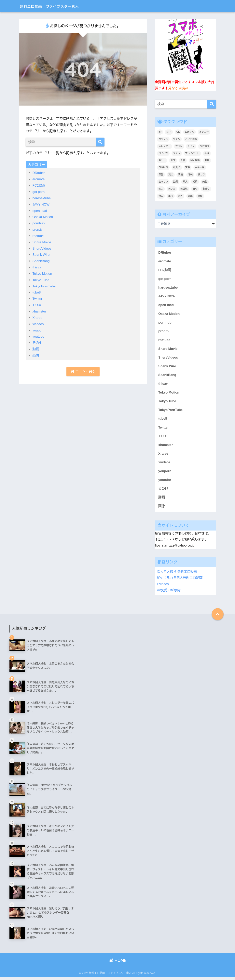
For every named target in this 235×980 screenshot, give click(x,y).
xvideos (38, 321)
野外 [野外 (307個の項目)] (180, 196)
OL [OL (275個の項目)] (178, 132)
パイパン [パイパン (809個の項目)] (163, 153)
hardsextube (42, 198)
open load (40, 210)
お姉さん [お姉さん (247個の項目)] (189, 132)
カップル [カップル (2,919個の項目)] (163, 139)
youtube (38, 334)
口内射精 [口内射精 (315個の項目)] (163, 167)
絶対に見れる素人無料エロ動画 (180, 581)
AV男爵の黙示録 (169, 593)
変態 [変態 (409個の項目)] (187, 167)
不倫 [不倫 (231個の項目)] (207, 153)
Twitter (37, 297)
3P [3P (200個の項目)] (160, 132)
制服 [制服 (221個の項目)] (207, 160)
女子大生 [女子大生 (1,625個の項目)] (200, 167)
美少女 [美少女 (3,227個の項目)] (172, 189)
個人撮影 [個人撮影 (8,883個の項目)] (195, 160)
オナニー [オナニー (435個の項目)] (204, 132)
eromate (39, 179)
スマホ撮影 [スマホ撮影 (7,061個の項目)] (191, 139)
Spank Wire (41, 253)
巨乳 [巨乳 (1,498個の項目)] (161, 175)
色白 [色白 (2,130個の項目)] (161, 196)
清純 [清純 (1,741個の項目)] (190, 175)
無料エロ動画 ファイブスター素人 (58, 6)
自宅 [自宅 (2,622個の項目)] (195, 189)
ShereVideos (42, 247)
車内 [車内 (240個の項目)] (171, 196)
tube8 (37, 291)
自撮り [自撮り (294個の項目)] (206, 189)
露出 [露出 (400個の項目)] (190, 196)
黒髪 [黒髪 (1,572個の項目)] (200, 196)
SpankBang (41, 260)
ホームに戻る (83, 369)
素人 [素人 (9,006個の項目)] (185, 182)
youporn (38, 328)
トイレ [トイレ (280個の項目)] (191, 146)
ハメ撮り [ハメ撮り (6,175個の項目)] (204, 146)
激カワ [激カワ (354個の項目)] (201, 175)
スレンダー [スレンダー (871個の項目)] (164, 146)
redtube (38, 235)
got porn (39, 191)
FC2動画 (39, 185)
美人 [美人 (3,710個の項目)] (161, 189)
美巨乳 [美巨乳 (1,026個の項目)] (184, 189)
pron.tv (37, 229)
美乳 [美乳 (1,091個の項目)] (205, 182)
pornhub (39, 222)
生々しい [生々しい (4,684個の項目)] (163, 182)
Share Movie (42, 241)
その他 (37, 340)
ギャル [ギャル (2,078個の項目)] (177, 139)
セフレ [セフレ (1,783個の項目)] (179, 146)
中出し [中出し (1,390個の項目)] (162, 160)
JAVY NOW (41, 204)
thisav (37, 266)
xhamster (39, 309)
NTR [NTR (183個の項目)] (169, 132)
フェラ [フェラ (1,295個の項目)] (177, 153)
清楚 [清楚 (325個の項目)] (180, 175)
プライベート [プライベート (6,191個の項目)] (192, 153)
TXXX (37, 303)
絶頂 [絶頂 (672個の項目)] (195, 182)
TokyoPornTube (44, 284)
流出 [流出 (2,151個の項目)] (171, 175)
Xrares (37, 315)
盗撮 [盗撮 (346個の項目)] (175, 182)
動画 (36, 346)
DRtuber (39, 173)
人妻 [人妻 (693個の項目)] (183, 160)
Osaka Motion (43, 216)
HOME (118, 963)
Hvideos (163, 587)
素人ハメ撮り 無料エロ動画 (177, 575)
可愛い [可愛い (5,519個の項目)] (177, 167)
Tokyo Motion (42, 272)
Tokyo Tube (41, 278)
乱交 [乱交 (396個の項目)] (173, 160)
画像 (36, 353)
